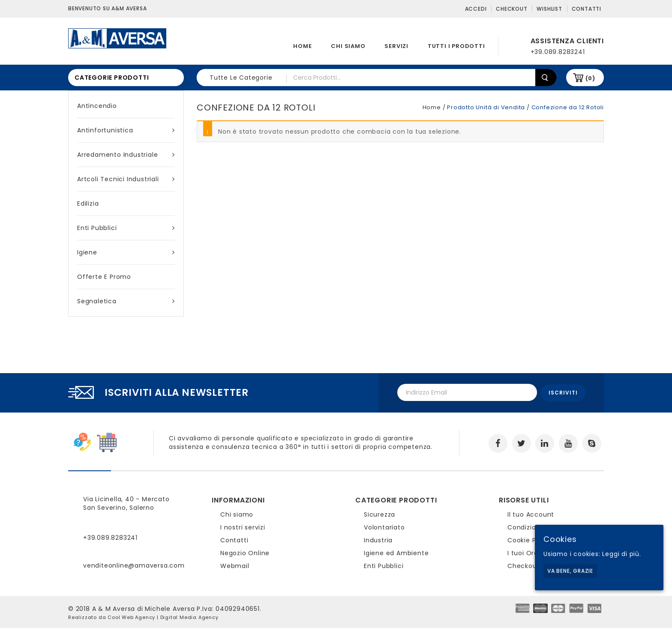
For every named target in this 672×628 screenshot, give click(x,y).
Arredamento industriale (126, 155)
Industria (378, 539)
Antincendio (97, 106)
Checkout (511, 9)
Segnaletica (126, 301)
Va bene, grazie (570, 571)
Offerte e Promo (104, 277)
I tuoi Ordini (526, 552)
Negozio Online (245, 552)
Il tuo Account (531, 514)
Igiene (126, 252)
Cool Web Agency (131, 616)
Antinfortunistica (126, 130)
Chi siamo (348, 46)
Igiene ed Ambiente (396, 552)
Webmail (235, 565)
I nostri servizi (243, 526)
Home (302, 46)
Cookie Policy (529, 539)
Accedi (476, 9)
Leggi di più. (621, 554)
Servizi (396, 46)
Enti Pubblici (126, 228)
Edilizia (88, 203)
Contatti (586, 9)
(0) (590, 78)
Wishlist (549, 9)
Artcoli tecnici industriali (126, 179)
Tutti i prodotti (456, 46)
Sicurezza (379, 514)
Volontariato (384, 526)
